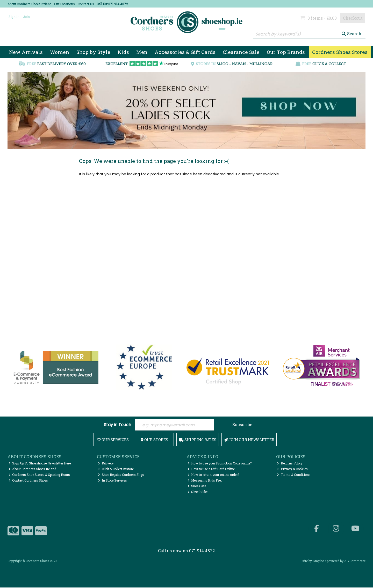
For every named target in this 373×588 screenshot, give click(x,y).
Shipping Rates (198, 440)
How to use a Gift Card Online (211, 469)
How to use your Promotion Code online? (220, 464)
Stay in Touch (117, 425)
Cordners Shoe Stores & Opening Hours (39, 475)
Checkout (353, 18)
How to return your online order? (213, 475)
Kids (123, 52)
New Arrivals (26, 52)
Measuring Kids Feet (205, 481)
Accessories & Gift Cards (185, 52)
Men (142, 52)
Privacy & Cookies (292, 469)
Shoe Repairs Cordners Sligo (121, 475)
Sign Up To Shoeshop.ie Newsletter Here (40, 464)
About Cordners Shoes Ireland (30, 4)
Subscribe (242, 424)
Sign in (14, 17)
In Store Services (112, 481)
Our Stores (154, 440)
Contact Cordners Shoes (28, 481)
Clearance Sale (241, 52)
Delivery (106, 464)
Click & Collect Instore (116, 469)
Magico (319, 561)
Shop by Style (93, 52)
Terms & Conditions (294, 475)
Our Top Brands (286, 52)
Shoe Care (197, 486)
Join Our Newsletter (249, 440)
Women (60, 52)
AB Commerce (355, 561)
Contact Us (86, 4)
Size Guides (198, 492)
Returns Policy (290, 464)
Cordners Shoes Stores (340, 52)
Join (26, 17)
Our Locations (64, 4)
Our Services (113, 440)
